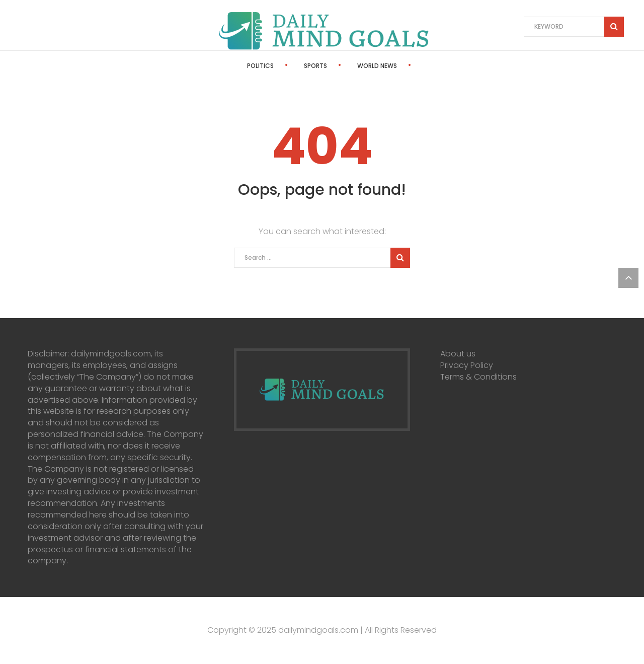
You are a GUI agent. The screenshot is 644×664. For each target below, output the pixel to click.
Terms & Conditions (478, 377)
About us (458, 354)
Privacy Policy (467, 365)
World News (350, 66)
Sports (288, 66)
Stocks (412, 66)
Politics (233, 66)
